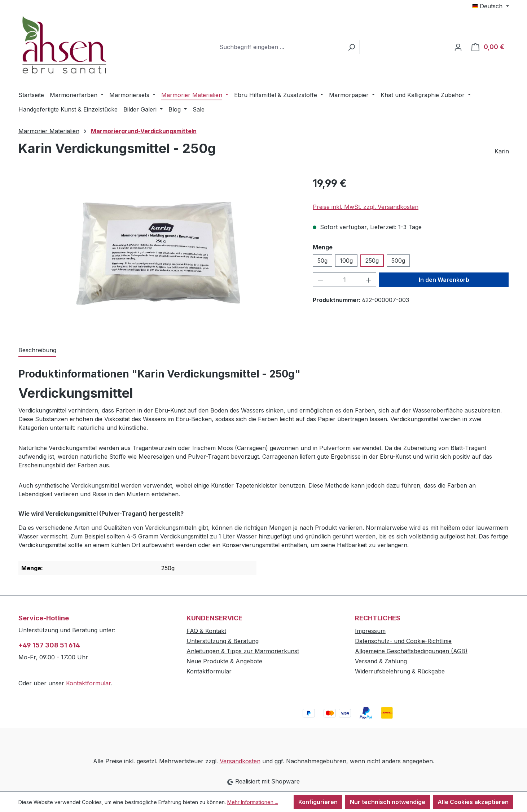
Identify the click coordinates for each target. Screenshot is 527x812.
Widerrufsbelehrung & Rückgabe (400, 671)
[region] (159, 253)
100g (346, 261)
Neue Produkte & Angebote (224, 661)
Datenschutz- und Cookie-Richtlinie (403, 641)
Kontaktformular (88, 683)
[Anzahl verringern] (320, 280)
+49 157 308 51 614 (49, 645)
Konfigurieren (318, 802)
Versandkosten (240, 761)
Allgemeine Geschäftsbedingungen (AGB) (411, 651)
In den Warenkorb (444, 280)
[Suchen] (352, 47)
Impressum (370, 631)
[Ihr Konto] (458, 47)
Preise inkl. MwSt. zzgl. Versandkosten (366, 207)
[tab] (37, 350)
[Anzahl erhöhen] (369, 280)
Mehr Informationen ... (253, 802)
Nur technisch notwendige (388, 802)
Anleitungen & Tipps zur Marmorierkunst (243, 651)
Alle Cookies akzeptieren (473, 802)
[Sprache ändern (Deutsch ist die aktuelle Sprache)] (490, 6)
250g (372, 261)
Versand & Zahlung (381, 661)
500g (398, 261)
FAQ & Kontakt (206, 631)
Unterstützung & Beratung (223, 641)
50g (322, 261)
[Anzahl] (345, 280)
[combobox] (280, 47)
